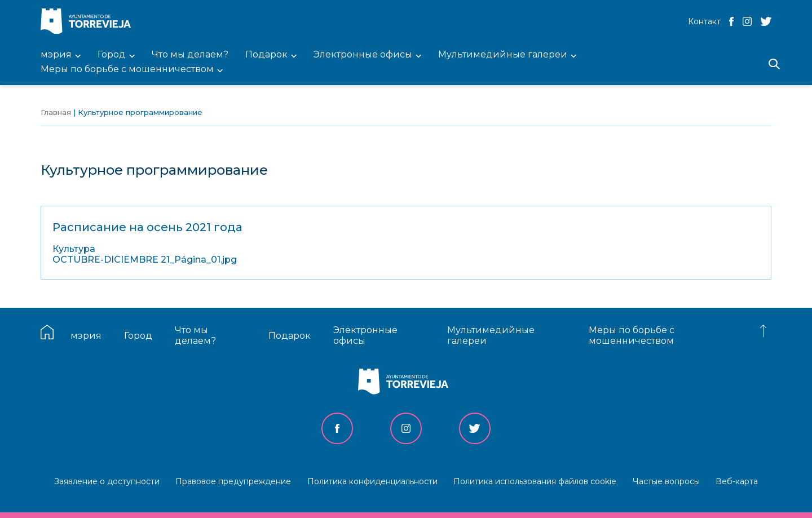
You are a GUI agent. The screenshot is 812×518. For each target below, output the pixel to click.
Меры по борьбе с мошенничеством (632, 335)
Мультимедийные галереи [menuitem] (503, 55)
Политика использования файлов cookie (535, 481)
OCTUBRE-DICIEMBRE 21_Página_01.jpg (145, 260)
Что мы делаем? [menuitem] (190, 55)
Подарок (290, 336)
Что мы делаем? (195, 335)
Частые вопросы (666, 481)
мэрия (86, 336)
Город (138, 336)
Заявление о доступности (107, 481)
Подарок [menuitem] (266, 55)
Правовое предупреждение (233, 481)
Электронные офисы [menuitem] (363, 55)
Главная (56, 112)
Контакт (704, 21)
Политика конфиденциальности (372, 481)
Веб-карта (737, 481)
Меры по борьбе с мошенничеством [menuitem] (127, 70)
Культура (74, 249)
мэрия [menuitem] (56, 55)
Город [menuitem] (112, 55)
